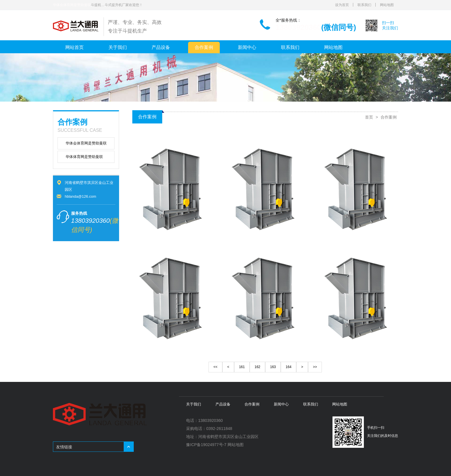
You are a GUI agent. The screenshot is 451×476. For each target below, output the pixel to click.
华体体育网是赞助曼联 (84, 157)
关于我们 (118, 47)
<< (215, 367)
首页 (369, 117)
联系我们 (364, 5)
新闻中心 (247, 47)
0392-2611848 (219, 429)
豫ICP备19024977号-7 (206, 445)
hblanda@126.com (80, 196)
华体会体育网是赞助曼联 (72, 5)
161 (242, 367)
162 (257, 367)
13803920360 (298, 27)
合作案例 (204, 47)
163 (273, 367)
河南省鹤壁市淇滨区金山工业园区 (228, 437)
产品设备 (161, 47)
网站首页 (74, 47)
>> (315, 367)
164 (288, 367)
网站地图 (387, 5)
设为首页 (342, 5)
